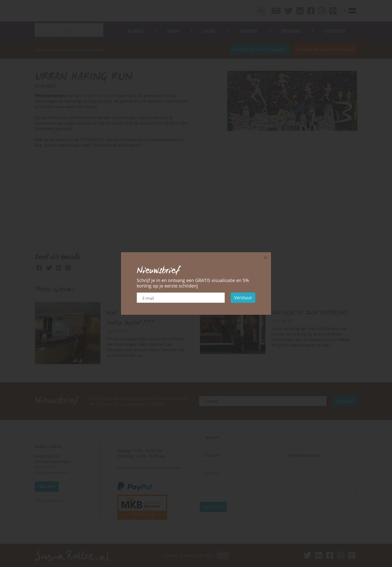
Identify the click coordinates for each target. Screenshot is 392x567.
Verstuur (243, 298)
